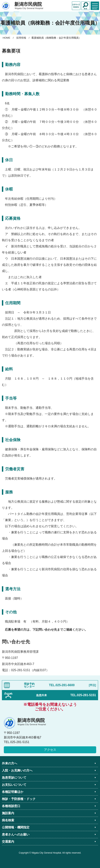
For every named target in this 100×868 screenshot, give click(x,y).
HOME (7, 38)
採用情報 (21, 38)
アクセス (50, 750)
